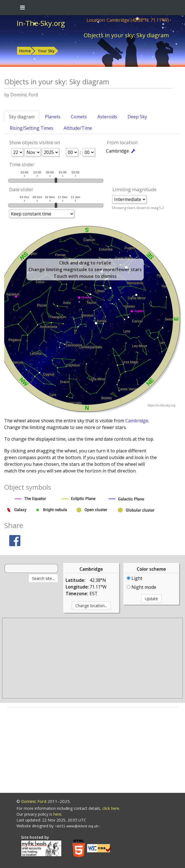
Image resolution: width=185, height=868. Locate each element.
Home (25, 51)
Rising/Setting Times (32, 128)
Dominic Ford (34, 801)
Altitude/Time (78, 128)
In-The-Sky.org (41, 23)
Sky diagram (22, 117)
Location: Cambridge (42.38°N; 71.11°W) (128, 20)
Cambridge (137, 421)
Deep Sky (137, 117)
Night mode (141, 587)
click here (111, 808)
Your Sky (46, 51)
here (57, 814)
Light (134, 578)
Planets (53, 117)
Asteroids (107, 117)
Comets (79, 117)
